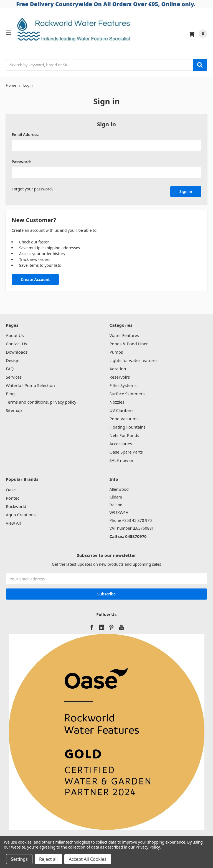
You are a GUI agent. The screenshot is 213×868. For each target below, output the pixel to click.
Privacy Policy (148, 847)
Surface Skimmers (127, 393)
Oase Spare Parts (126, 451)
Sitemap (14, 409)
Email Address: (26, 134)
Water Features (124, 334)
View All (13, 522)
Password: (21, 162)
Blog (10, 393)
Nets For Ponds (124, 434)
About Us (15, 334)
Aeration (118, 368)
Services (14, 376)
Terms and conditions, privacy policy (41, 401)
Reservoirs (120, 376)
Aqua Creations (21, 513)
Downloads (17, 351)
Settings (19, 859)
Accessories (121, 442)
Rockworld (16, 505)
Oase (11, 488)
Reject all (48, 859)
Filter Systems (123, 384)
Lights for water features (134, 359)
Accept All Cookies (88, 859)
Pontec (13, 497)
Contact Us (16, 343)
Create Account (35, 278)
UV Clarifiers (122, 409)
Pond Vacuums (124, 417)
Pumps (116, 351)
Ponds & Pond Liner (129, 343)
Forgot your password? (32, 189)
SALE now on (122, 459)
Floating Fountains (128, 426)
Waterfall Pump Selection (30, 384)
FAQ (10, 368)
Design (13, 359)
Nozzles (117, 401)
